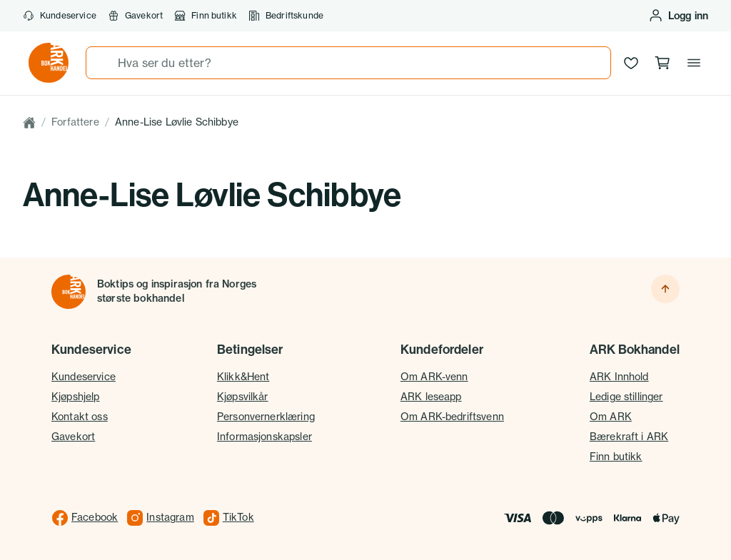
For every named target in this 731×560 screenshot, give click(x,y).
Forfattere (75, 122)
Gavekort (135, 16)
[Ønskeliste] (631, 63)
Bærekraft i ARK (629, 437)
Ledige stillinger (626, 397)
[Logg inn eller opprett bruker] (678, 16)
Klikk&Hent (243, 377)
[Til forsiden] (69, 292)
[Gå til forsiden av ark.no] (49, 63)
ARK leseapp (431, 397)
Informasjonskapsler (264, 437)
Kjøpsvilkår (243, 397)
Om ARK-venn (434, 377)
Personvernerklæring (266, 417)
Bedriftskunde (286, 16)
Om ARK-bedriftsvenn (452, 417)
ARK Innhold (619, 377)
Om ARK (611, 417)
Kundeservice (60, 16)
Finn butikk (206, 16)
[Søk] (102, 63)
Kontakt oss (80, 417)
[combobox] (348, 63)
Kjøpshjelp (76, 397)
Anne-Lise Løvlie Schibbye (177, 122)
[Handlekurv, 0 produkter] (662, 63)
